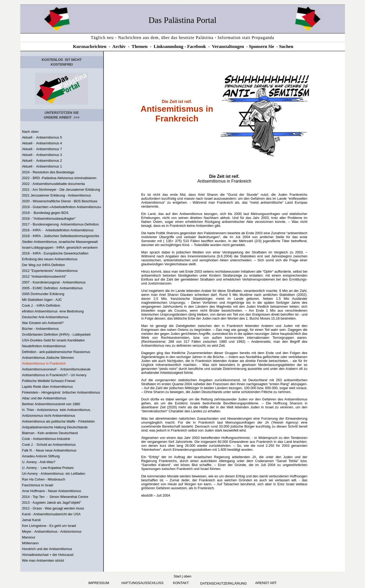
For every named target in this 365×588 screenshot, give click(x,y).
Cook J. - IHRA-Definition (41, 305)
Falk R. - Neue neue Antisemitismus (49, 450)
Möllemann (31, 543)
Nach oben (30, 132)
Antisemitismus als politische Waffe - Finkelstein (58, 421)
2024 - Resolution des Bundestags (48, 172)
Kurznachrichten (90, 46)
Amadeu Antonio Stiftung (41, 456)
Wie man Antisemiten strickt (43, 560)
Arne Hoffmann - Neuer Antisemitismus (52, 491)
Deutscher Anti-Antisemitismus (45, 317)
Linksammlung (169, 46)
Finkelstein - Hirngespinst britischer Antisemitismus (61, 392)
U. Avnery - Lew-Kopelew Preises (48, 468)
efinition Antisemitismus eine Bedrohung (53, 311)
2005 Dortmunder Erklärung (43, 294)
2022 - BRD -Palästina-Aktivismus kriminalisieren (59, 178)
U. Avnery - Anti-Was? (39, 462)
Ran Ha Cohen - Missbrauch (44, 479)
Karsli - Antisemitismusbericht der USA (51, 514)
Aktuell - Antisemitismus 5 (42, 137)
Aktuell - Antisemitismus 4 (42, 143)
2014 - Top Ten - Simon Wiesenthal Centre (55, 497)
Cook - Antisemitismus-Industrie (46, 439)
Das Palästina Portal (182, 20)
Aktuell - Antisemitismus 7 (42, 149)
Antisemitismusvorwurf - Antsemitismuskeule (56, 369)
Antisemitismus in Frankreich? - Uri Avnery (54, 375)
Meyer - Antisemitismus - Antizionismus (52, 531)
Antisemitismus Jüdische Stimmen (48, 358)
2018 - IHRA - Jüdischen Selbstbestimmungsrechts (61, 236)
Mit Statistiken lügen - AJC (42, 300)
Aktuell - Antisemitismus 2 (42, 161)
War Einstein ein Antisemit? (43, 323)
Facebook (197, 46)
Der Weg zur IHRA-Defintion (44, 265)
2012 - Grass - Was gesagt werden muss (53, 508)
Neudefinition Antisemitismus (44, 346)
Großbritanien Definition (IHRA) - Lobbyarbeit (56, 334)
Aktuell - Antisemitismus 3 (42, 155)
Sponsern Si (260, 46)
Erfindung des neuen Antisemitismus (50, 259)
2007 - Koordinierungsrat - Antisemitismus (54, 282)
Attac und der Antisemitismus (44, 398)
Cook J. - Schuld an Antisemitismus (49, 445)
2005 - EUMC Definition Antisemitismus (52, 288)
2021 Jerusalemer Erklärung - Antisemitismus (57, 195)
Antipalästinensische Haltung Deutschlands (55, 427)
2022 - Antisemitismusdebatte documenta (53, 184)
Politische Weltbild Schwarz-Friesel (49, 381)
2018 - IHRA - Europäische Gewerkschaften (55, 253)
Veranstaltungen (228, 46)
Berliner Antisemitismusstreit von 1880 (51, 404)
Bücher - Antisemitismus (40, 329)
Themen (140, 46)
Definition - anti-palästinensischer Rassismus (56, 352)
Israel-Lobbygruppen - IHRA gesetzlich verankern (60, 248)
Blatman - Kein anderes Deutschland (50, 433)
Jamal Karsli (31, 520)
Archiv (119, 46)
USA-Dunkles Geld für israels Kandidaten (53, 340)
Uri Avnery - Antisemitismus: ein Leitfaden (54, 474)
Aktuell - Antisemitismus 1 (42, 166)
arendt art (266, 583)
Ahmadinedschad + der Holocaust (48, 555)
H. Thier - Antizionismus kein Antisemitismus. (57, 410)
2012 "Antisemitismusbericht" (44, 276)
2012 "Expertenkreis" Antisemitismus (50, 271)
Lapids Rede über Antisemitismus (48, 387)
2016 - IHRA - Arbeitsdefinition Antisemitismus (58, 230)
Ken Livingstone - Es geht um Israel (49, 526)
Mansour (29, 537)
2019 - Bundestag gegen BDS (45, 213)
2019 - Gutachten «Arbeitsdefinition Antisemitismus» (62, 207)
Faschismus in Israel (38, 485)
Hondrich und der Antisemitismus (47, 549)
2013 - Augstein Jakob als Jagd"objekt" (52, 503)
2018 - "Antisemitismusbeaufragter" (49, 219)
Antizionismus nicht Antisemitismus (49, 416)
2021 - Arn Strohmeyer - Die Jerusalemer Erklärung (61, 190)
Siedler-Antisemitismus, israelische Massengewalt (60, 242)
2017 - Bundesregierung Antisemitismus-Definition (61, 224)
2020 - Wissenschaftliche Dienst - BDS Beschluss (60, 201)
